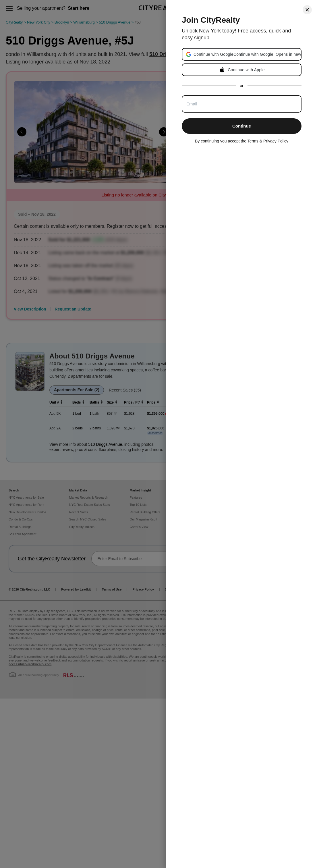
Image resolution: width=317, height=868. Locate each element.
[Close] (307, 10)
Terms (253, 141)
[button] (247, 54)
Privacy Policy (276, 141)
